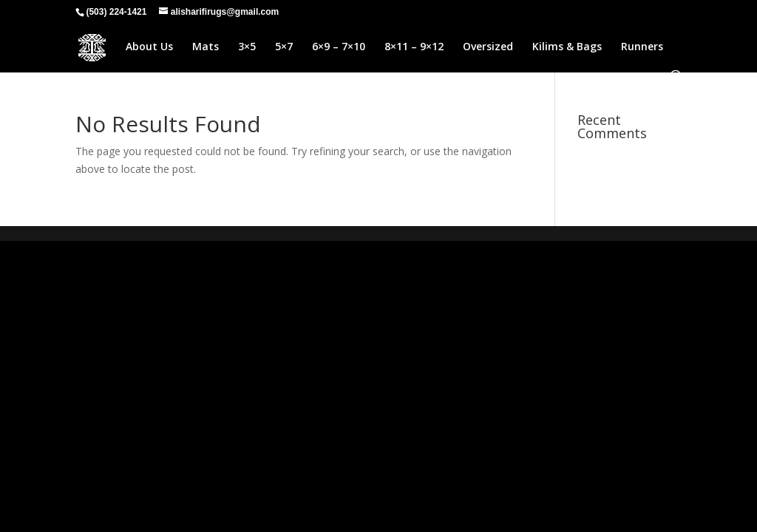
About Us (149, 47)
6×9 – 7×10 (339, 47)
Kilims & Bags (567, 47)
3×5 (247, 47)
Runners (642, 47)
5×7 (284, 47)
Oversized (488, 47)
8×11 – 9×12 (414, 47)
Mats (206, 47)
